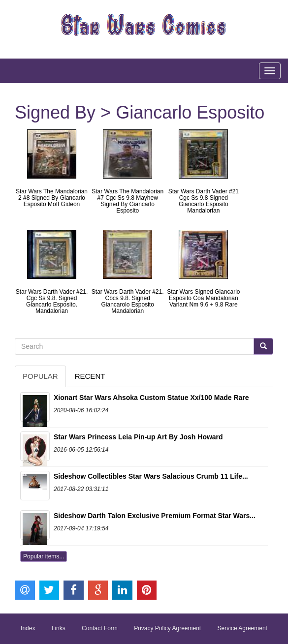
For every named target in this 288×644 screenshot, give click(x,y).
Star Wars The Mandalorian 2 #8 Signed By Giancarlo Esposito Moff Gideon (52, 198)
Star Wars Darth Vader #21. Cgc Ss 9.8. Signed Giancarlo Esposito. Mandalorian (52, 302)
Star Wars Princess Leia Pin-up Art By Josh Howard (138, 437)
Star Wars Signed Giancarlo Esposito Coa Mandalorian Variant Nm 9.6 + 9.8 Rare (203, 298)
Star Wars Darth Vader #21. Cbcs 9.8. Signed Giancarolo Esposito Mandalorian (128, 302)
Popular (40, 376)
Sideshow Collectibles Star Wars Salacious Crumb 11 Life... (151, 476)
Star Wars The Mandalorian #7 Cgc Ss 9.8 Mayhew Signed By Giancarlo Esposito (128, 201)
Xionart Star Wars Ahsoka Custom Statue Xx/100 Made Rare (151, 398)
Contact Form (100, 628)
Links (59, 628)
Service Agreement (242, 628)
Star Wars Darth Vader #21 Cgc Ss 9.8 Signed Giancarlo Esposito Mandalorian (204, 201)
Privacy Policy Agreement (167, 628)
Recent (90, 376)
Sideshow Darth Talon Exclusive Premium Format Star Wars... (155, 516)
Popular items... (44, 556)
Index (28, 628)
